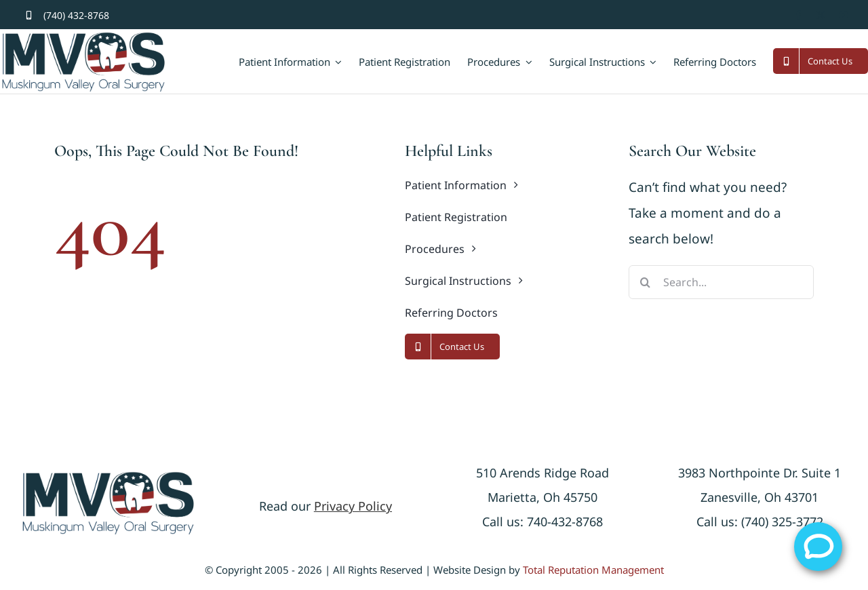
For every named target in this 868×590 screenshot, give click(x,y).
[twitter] (821, 15)
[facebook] (798, 15)
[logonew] (108, 477)
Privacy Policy (353, 506)
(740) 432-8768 (76, 15)
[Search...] (721, 282)
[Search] (646, 282)
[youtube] (843, 15)
